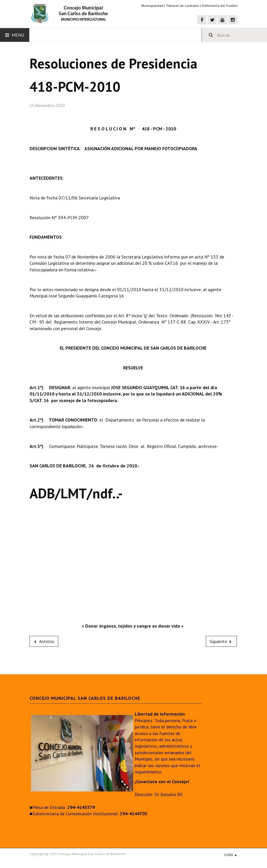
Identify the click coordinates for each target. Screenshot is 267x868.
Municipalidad (152, 6)
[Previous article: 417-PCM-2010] (44, 641)
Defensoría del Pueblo (220, 6)
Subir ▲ (231, 855)
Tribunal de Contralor (183, 6)
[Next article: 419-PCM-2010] (221, 641)
